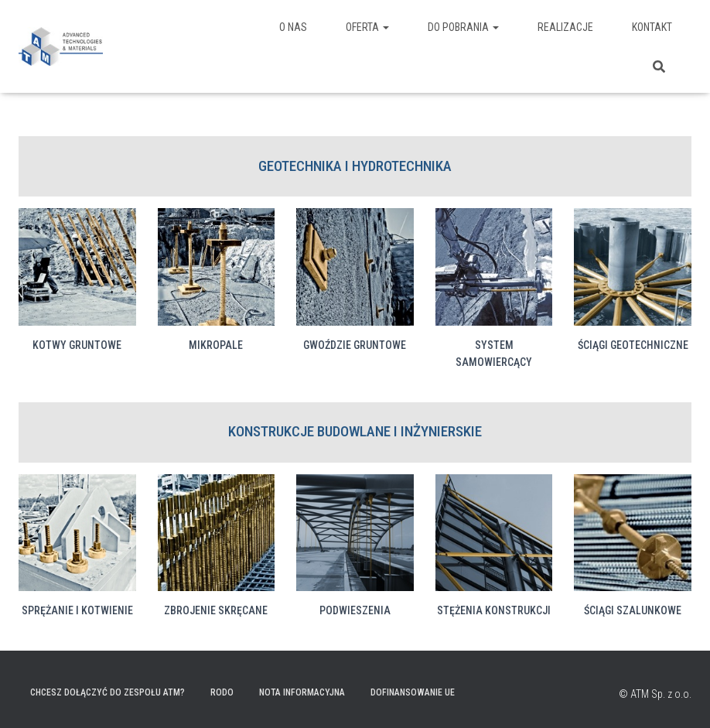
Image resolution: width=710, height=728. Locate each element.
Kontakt (652, 27)
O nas (293, 27)
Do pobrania (463, 27)
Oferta (367, 27)
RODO (222, 692)
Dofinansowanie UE (413, 692)
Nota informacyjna (302, 692)
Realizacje (565, 27)
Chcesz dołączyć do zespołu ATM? (108, 692)
